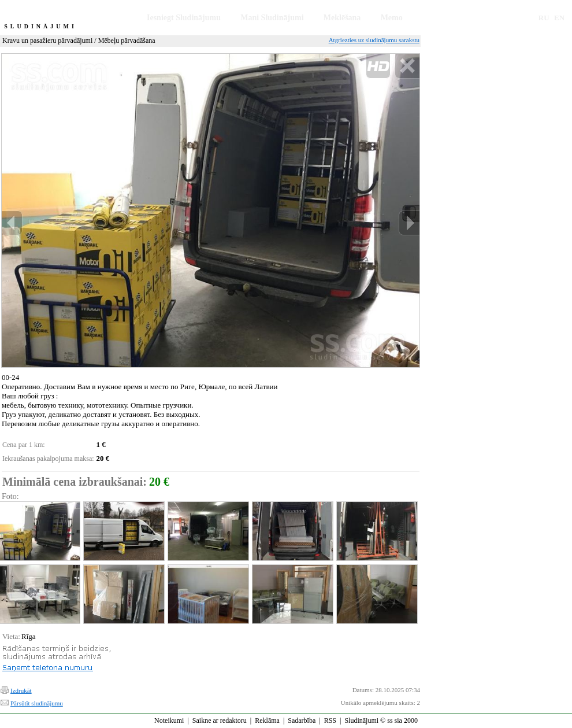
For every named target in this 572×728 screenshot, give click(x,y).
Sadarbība (302, 720)
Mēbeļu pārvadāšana (127, 40)
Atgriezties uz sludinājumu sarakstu (374, 40)
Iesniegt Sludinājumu (184, 18)
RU (544, 18)
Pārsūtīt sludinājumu (37, 703)
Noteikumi (169, 720)
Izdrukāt (21, 690)
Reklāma (267, 720)
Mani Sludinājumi (272, 18)
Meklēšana (342, 18)
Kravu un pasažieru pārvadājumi (47, 40)
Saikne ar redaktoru (220, 720)
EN (559, 18)
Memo (392, 18)
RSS (330, 720)
